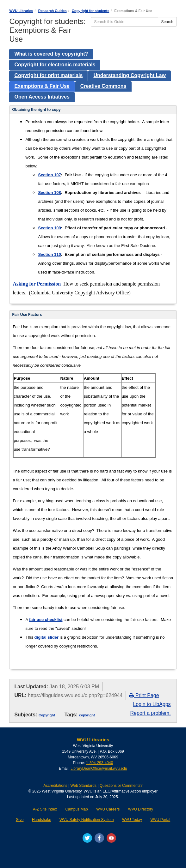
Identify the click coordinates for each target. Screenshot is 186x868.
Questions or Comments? (121, 786)
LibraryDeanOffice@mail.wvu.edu (99, 769)
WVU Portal (161, 820)
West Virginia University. (62, 791)
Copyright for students (91, 11)
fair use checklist (46, 620)
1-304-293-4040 (99, 763)
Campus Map (76, 809)
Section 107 (49, 175)
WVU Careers (108, 809)
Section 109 (49, 228)
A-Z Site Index (45, 809)
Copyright (47, 715)
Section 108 (49, 193)
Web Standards (83, 786)
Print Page (144, 695)
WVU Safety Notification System (87, 820)
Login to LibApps (152, 704)
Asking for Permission (37, 284)
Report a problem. (151, 713)
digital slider (47, 637)
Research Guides (53, 11)
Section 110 (49, 254)
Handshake (42, 820)
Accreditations (55, 786)
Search (167, 22)
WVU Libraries (21, 11)
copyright (87, 715)
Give (20, 820)
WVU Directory (141, 809)
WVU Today (132, 820)
